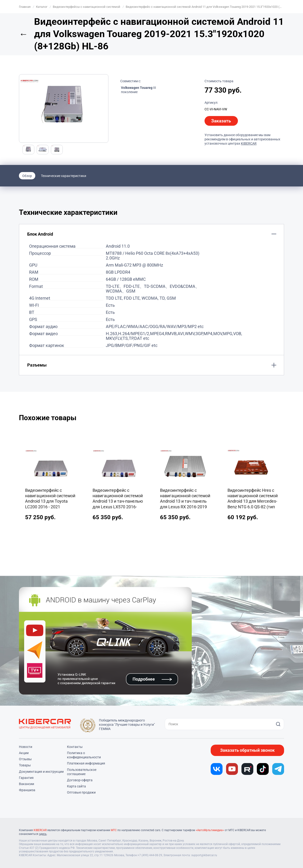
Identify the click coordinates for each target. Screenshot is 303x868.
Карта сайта (76, 786)
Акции (24, 753)
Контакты (75, 747)
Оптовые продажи (81, 792)
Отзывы (25, 759)
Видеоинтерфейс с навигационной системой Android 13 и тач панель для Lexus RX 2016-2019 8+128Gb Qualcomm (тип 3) (185, 499)
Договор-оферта (80, 780)
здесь (43, 834)
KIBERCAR (249, 143)
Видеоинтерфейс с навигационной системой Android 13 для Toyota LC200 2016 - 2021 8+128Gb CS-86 (50, 499)
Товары (25, 765)
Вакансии (27, 784)
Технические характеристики (64, 176)
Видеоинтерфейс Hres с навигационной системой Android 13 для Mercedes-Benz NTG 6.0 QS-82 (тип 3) (253, 499)
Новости (26, 747)
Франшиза (27, 790)
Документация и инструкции (41, 772)
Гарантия (26, 778)
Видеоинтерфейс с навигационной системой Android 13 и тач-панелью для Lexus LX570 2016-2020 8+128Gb (118, 499)
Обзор (27, 176)
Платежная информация (86, 763)
